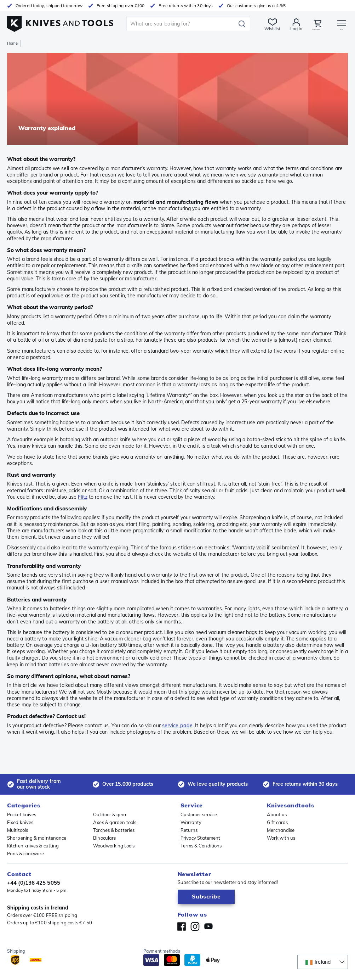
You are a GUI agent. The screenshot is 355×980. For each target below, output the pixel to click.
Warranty (191, 822)
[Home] (60, 22)
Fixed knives (20, 822)
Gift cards (277, 822)
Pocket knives (22, 814)
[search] (174, 24)
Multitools (18, 830)
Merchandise (281, 830)
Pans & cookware (26, 853)
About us (277, 814)
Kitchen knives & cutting (33, 846)
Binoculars (104, 838)
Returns (189, 830)
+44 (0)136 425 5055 (34, 883)
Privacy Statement (201, 838)
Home (12, 43)
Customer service (199, 814)
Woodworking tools (114, 846)
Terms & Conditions (201, 846)
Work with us (281, 838)
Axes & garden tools (115, 822)
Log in (280, 29)
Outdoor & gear (110, 814)
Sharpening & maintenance (37, 838)
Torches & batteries (114, 830)
